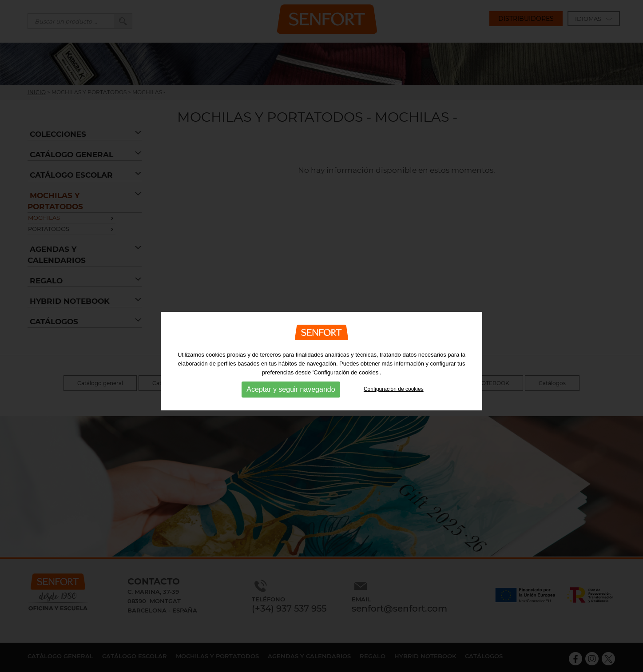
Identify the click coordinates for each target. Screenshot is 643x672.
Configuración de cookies (394, 398)
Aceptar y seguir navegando (291, 399)
